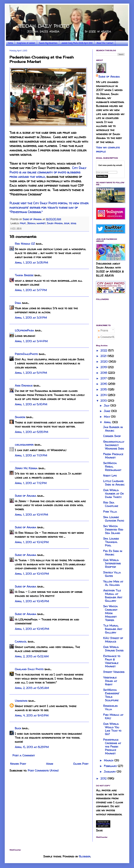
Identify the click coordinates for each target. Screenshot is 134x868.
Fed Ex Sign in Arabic (113, 553)
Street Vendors (114, 672)
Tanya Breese (24, 275)
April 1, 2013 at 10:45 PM (32, 601)
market (41, 223)
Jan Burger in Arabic (113, 429)
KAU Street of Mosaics (113, 640)
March (109, 760)
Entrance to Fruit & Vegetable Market (112, 661)
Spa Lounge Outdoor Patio (114, 519)
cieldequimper (24, 445)
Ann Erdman (24, 386)
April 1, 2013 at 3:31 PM (31, 318)
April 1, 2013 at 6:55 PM (31, 432)
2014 (104, 395)
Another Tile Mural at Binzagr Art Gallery (113, 596)
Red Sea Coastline (111, 504)
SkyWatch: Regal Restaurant (112, 467)
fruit (23, 223)
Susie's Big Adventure (48, 43)
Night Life (110, 476)
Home (10, 43)
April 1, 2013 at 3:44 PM (31, 341)
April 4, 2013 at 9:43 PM (32, 715)
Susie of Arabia (26, 496)
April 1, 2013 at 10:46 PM (32, 629)
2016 (104, 384)
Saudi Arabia (55, 223)
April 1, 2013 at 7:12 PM (31, 483)
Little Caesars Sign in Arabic (114, 483)
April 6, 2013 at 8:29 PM (32, 747)
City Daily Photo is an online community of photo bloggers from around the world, (48, 172)
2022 (104, 350)
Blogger (85, 856)
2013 (104, 401)
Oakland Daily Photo (29, 669)
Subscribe (102, 176)
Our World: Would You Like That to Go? (112, 729)
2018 (104, 373)
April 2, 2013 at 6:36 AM (32, 688)
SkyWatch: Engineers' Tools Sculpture (111, 695)
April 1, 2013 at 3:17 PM (31, 290)
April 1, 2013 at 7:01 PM (31, 455)
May (107, 417)
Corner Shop (112, 436)
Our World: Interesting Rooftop (112, 563)
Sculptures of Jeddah (26, 43)
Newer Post (18, 764)
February (111, 766)
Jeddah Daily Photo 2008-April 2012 (77, 43)
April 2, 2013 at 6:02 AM (32, 656)
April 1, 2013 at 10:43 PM (32, 574)
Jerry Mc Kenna (26, 468)
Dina (18, 303)
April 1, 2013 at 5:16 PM (31, 404)
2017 (104, 378)
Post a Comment (24, 755)
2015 (104, 389)
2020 (104, 362)
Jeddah (31, 223)
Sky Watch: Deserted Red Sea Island (113, 530)
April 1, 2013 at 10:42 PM (32, 542)
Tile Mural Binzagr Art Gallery (113, 629)
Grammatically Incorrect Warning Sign (114, 445)
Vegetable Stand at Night (110, 681)
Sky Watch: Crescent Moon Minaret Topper (111, 613)
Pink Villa (110, 512)
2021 (104, 356)
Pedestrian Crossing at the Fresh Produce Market (112, 747)
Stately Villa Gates (112, 574)
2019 (104, 367)
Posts (103, 330)
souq (73, 223)
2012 (104, 778)
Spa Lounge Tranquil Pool (111, 542)
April (108, 422)
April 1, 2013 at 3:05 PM (31, 263)
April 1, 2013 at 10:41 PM (31, 515)
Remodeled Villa (110, 708)
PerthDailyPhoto (26, 354)
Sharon (20, 417)
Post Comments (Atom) (43, 771)
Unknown (21, 701)
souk (67, 223)
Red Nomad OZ (25, 244)
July (107, 406)
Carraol (21, 642)
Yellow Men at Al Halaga (113, 583)
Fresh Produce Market (113, 456)
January (110, 772)
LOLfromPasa (24, 330)
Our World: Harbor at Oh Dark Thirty (113, 494)
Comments (106, 337)
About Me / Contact (105, 43)
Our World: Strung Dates (113, 649)
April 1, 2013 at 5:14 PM (31, 373)
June (107, 411)
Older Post (81, 764)
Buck (18, 728)
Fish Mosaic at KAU (113, 716)
